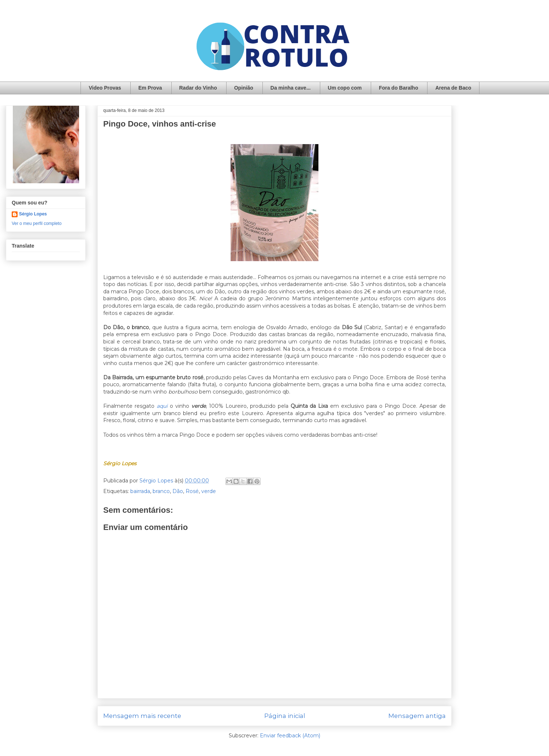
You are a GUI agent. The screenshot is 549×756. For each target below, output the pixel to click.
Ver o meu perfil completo (37, 223)
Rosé (192, 491)
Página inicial (285, 716)
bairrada (140, 491)
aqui (162, 406)
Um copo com (345, 88)
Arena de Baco (453, 88)
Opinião (244, 88)
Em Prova (150, 88)
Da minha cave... (291, 88)
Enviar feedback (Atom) (290, 736)
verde (209, 491)
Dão (178, 491)
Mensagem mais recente (142, 716)
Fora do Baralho (398, 88)
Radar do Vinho (198, 88)
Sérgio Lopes (33, 214)
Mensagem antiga (417, 716)
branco (161, 491)
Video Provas (105, 88)
